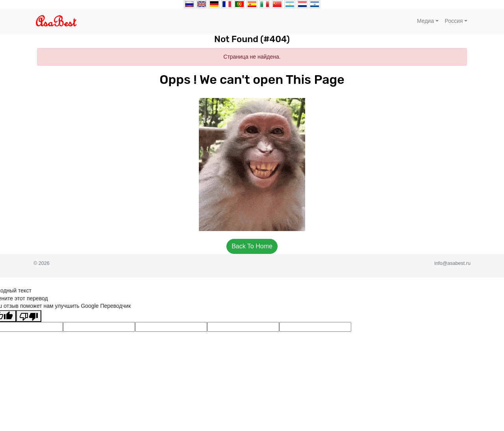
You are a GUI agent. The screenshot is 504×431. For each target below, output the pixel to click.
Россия (454, 21)
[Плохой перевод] (29, 316)
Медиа (425, 21)
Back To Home (252, 246)
